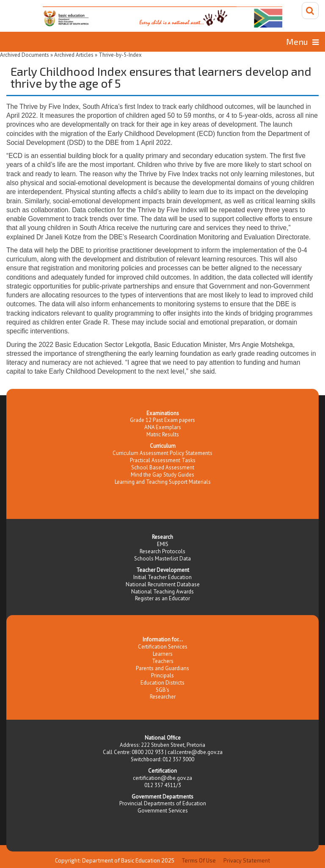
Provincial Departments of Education (163, 803)
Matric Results (163, 434)
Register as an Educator (162, 598)
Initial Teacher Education (162, 577)
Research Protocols (162, 551)
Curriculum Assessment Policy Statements (162, 453)
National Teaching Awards (162, 592)
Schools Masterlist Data (162, 559)
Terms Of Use (199, 860)
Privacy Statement (247, 860)
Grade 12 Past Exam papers (162, 420)
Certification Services (163, 647)
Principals (162, 675)
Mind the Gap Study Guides (162, 475)
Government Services (163, 811)
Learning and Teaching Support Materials (163, 482)
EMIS (163, 544)
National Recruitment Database (163, 584)
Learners (163, 654)
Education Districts (162, 683)
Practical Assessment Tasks (163, 460)
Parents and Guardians (162, 668)
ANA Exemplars (163, 427)
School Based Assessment (163, 467)
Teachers (163, 661)
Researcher (163, 697)
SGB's (162, 690)
